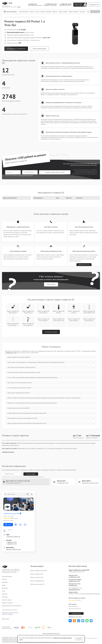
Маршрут (8, 525)
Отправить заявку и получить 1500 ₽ (55, 172)
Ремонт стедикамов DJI (37, 581)
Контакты (82, 12)
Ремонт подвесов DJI (37, 574)
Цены (32, 12)
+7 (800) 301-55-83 (51, 4)
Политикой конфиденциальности (36, 477)
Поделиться (70, 621)
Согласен (79, 639)
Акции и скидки (63, 12)
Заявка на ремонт (73, 12)
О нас (37, 12)
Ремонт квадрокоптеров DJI (39, 570)
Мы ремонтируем (10, 12)
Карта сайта (6, 619)
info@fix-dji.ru (73, 585)
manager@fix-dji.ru (74, 590)
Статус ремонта (95, 12)
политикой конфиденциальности (26, 175)
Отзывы (43, 12)
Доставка (48, 12)
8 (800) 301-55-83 (74, 581)
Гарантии (55, 12)
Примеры (5, 582)
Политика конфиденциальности (51, 633)
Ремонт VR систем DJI (37, 577)
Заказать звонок (51, 284)
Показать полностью (8, 452)
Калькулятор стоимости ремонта (12, 606)
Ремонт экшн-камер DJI (37, 584)
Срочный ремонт (24, 12)
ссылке (11, 614)
